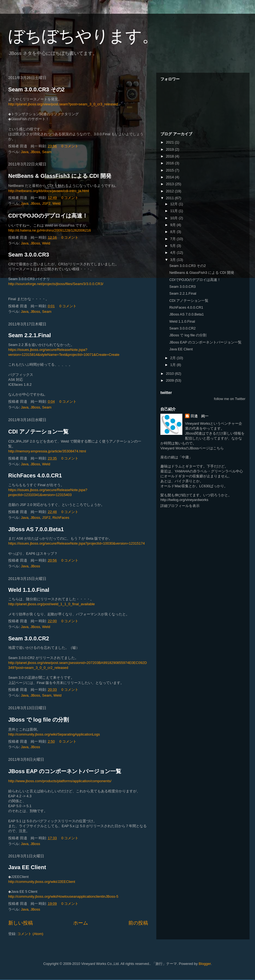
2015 (170, 170)
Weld (56, 203)
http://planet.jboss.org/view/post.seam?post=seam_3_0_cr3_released (63, 104)
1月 (174, 365)
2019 (170, 149)
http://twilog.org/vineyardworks (184, 500)
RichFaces (61, 518)
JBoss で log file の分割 (39, 720)
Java (25, 152)
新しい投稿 (21, 923)
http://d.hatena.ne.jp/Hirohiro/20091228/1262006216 (49, 230)
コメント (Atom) (30, 934)
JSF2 (46, 203)
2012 (170, 191)
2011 (170, 198)
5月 (174, 246)
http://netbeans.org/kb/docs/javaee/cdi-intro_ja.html (49, 191)
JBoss (35, 152)
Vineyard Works (198, 423)
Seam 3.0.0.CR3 (29, 255)
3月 (174, 260)
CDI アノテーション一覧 (38, 432)
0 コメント (70, 146)
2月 (174, 358)
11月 (175, 211)
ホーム (81, 923)
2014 (170, 177)
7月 (174, 239)
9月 (174, 225)
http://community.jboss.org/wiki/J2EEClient (42, 882)
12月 (175, 204)
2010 (170, 374)
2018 (170, 156)
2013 (170, 184)
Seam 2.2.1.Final (30, 335)
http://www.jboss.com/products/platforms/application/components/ (60, 781)
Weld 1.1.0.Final (29, 590)
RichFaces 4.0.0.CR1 (35, 475)
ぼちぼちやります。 (83, 36)
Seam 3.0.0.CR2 (29, 638)
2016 (170, 163)
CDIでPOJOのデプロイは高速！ (48, 216)
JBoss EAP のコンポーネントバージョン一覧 (65, 771)
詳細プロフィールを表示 (180, 506)
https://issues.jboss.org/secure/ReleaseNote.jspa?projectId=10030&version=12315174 (76, 543)
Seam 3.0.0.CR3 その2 (36, 89)
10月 (175, 218)
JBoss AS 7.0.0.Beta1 (36, 529)
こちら (218, 448)
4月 (174, 253)
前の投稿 (138, 923)
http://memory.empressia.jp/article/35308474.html (47, 451)
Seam (47, 152)
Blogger (205, 964)
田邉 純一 (199, 416)
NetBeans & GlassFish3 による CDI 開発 (60, 176)
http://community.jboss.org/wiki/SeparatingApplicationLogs (54, 734)
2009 (170, 380)
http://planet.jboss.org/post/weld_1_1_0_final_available (52, 604)
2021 (170, 142)
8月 (174, 232)
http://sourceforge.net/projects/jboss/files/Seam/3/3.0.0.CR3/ (56, 284)
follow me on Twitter (230, 399)
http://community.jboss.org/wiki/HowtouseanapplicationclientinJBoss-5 (63, 896)
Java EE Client (27, 867)
